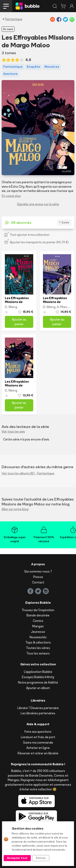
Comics (38, 621)
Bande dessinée (38, 615)
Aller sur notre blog (15, 509)
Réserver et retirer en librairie (38, 753)
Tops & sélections (38, 642)
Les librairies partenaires (38, 713)
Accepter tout (17, 858)
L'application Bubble (38, 672)
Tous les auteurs (38, 653)
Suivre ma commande (38, 743)
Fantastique (14, 19)
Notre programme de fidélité (38, 682)
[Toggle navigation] (6, 6)
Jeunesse (38, 632)
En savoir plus (11, 196)
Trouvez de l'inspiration (38, 610)
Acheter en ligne (38, 748)
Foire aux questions (38, 732)
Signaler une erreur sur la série (38, 204)
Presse (38, 577)
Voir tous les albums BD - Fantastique (28, 473)
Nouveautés (38, 637)
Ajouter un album (38, 688)
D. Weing (11, 307)
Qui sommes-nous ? (38, 571)
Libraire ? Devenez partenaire (38, 708)
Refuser (41, 858)
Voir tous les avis (13, 431)
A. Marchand (66, 307)
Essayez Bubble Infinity (38, 677)
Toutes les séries (38, 648)
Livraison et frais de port (38, 737)
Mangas (38, 626)
